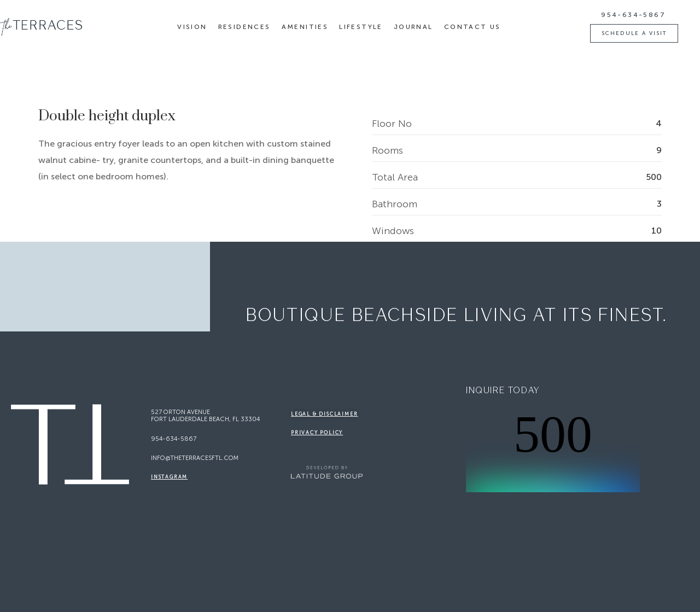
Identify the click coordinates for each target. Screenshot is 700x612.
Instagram (169, 477)
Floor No (392, 124)
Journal (413, 27)
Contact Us (472, 27)
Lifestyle (361, 27)
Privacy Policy (317, 433)
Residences (244, 27)
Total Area (395, 177)
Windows (393, 231)
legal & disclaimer (324, 414)
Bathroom (395, 204)
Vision (192, 27)
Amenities (305, 27)
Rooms (387, 151)
